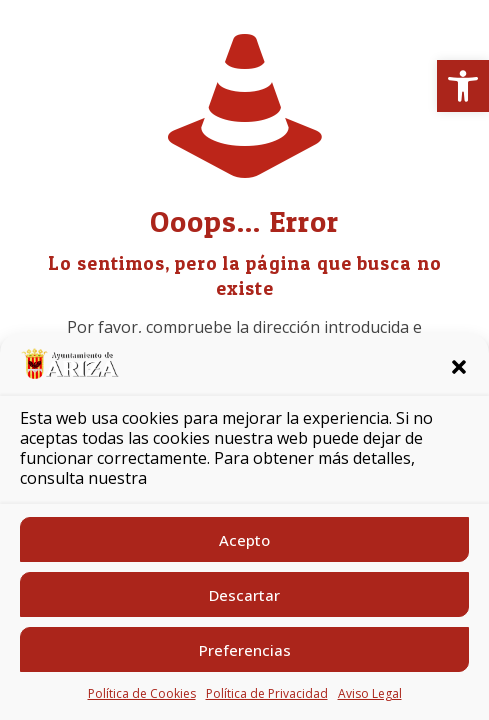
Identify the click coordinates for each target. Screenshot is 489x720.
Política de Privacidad (267, 693)
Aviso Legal (370, 693)
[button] (463, 86)
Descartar (244, 595)
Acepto (244, 540)
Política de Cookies (142, 693)
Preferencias (245, 650)
